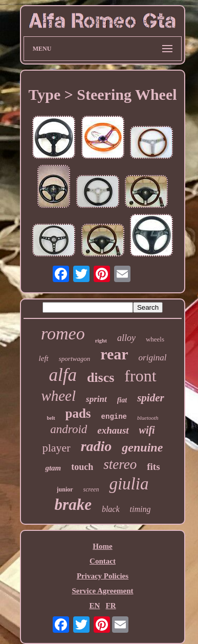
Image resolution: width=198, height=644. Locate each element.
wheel (58, 396)
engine (114, 417)
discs (101, 378)
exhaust (113, 430)
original (153, 358)
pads (78, 413)
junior (65, 489)
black (111, 509)
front (140, 376)
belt (51, 418)
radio (96, 446)
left (44, 358)
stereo (120, 464)
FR (111, 606)
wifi (147, 430)
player (57, 448)
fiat (122, 400)
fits (153, 467)
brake (73, 505)
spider (151, 398)
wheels (155, 339)
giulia (129, 484)
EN (94, 606)
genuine (142, 447)
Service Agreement (102, 591)
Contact (103, 561)
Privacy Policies (103, 576)
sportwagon (74, 359)
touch (82, 467)
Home (102, 546)
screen (91, 489)
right (101, 340)
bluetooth (148, 418)
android (69, 429)
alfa (62, 375)
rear (114, 354)
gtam (53, 468)
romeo (63, 334)
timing (140, 509)
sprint (96, 399)
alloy (126, 338)
